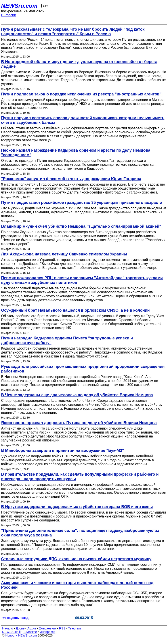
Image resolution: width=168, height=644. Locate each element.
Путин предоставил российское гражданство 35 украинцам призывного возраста (82, 203)
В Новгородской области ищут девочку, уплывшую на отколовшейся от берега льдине (79, 64)
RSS (62, 628)
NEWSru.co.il (11, 632)
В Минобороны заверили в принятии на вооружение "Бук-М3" (63, 450)
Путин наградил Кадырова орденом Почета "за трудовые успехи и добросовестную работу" (67, 340)
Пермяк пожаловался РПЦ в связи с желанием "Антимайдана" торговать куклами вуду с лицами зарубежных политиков (82, 280)
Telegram (75, 628)
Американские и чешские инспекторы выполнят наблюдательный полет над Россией (77, 585)
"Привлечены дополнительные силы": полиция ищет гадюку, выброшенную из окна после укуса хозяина (80, 533)
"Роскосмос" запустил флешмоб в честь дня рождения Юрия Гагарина (71, 179)
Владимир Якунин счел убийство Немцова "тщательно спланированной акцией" (81, 226)
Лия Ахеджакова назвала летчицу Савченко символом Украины (64, 254)
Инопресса (48, 632)
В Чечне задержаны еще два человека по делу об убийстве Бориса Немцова (77, 395)
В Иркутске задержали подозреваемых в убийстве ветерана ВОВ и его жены (77, 507)
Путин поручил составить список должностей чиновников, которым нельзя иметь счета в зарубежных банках (83, 120)
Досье (20, 628)
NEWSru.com (19, 6)
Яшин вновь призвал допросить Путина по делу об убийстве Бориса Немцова (79, 423)
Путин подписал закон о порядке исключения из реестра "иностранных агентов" (81, 94)
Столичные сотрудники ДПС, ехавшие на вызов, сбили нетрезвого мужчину (76, 559)
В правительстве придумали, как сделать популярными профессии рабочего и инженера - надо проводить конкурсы (80, 477)
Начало (8, 628)
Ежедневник (48, 628)
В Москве (30, 632)
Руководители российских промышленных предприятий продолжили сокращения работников (83, 369)
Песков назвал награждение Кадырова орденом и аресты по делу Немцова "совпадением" (76, 153)
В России (9, 15)
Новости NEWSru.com (21, 635)
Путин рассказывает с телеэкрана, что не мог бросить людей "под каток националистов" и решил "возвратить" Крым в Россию (73, 32)
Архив (32, 628)
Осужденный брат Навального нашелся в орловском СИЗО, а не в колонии (75, 310)
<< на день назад (15, 618)
